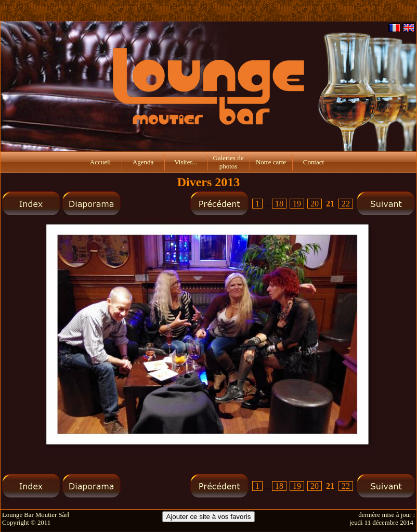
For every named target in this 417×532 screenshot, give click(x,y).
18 (279, 204)
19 (297, 204)
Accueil (100, 162)
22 (346, 204)
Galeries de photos (229, 162)
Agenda (143, 162)
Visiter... (186, 162)
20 (315, 204)
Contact (314, 162)
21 (330, 204)
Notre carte (271, 162)
